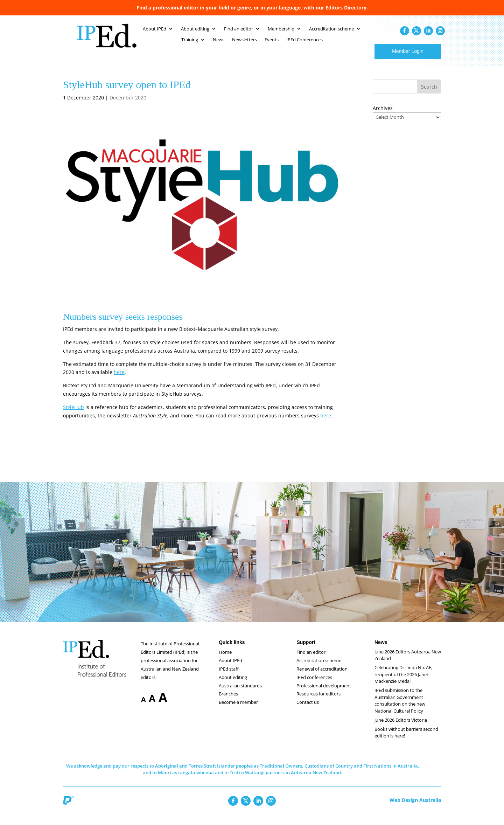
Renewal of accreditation (322, 676)
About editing (233, 684)
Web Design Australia (415, 807)
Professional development (324, 693)
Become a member (238, 709)
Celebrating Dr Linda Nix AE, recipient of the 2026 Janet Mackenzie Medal (403, 681)
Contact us (308, 709)
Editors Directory (346, 8)
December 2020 (128, 105)
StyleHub (73, 414)
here (119, 379)
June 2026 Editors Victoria (401, 727)
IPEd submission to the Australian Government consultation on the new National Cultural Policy (400, 708)
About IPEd (230, 667)
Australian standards (240, 693)
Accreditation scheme (319, 667)
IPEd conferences (314, 684)
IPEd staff (229, 676)
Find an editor (311, 659)
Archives (383, 115)
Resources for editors (318, 701)
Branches (228, 701)
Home (225, 659)
